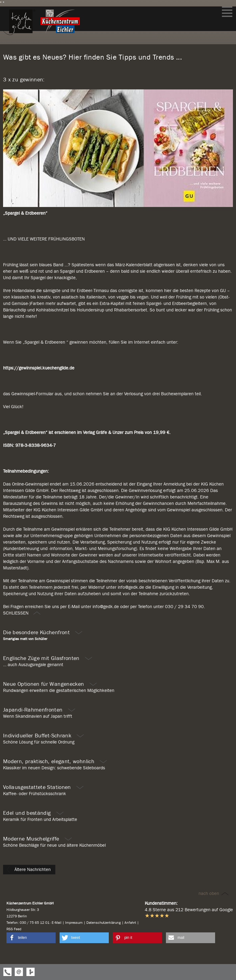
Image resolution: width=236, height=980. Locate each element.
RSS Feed (14, 929)
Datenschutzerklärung (104, 923)
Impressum (74, 923)
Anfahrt (130, 923)
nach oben (214, 893)
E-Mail (57, 923)
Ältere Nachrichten (29, 869)
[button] (31, 938)
